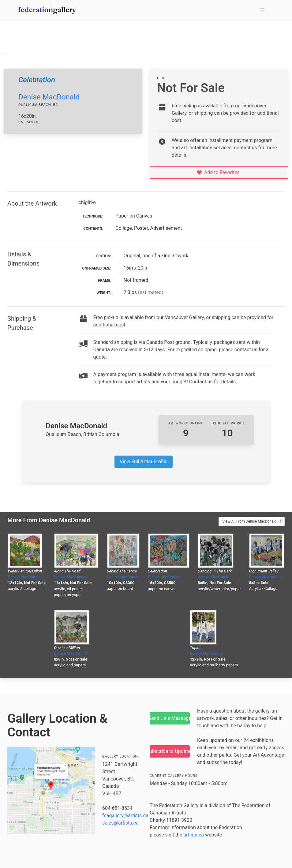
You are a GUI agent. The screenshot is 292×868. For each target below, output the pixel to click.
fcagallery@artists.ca (125, 816)
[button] (262, 10)
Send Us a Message (170, 718)
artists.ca (194, 835)
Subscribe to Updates (170, 751)
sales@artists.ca (120, 823)
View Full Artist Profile (144, 462)
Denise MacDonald (49, 97)
